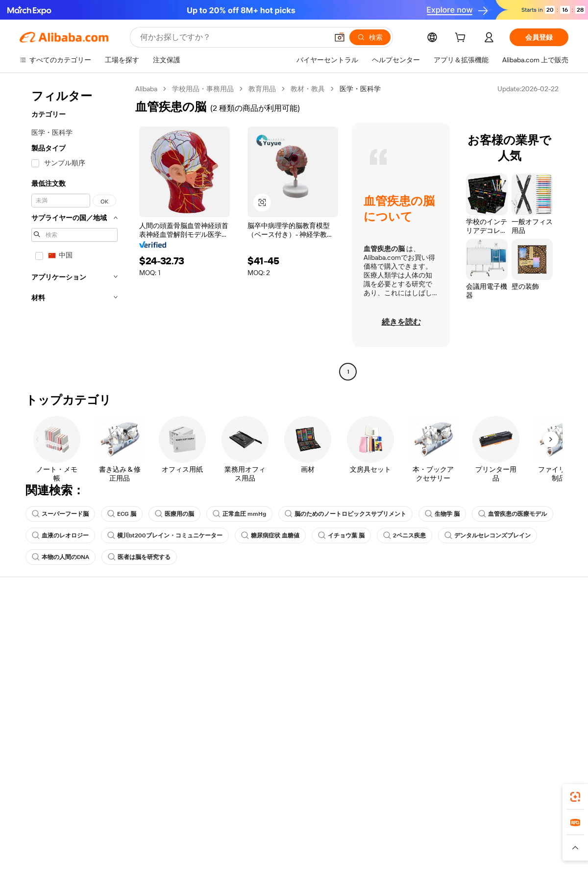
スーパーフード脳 (60, 514)
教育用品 (262, 89)
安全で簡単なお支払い (167, 622)
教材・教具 (308, 89)
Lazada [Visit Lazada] (307, 838)
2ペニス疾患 (404, 535)
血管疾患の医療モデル (513, 514)
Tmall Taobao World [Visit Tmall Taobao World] (233, 838)
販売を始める (378, 622)
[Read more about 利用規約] (390, 852)
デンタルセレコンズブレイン (488, 535)
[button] (340, 37)
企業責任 (484, 640)
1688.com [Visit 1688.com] (180, 838)
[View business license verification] (379, 871)
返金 (26, 678)
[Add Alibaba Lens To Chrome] (156, 794)
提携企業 (371, 678)
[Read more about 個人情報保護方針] (342, 852)
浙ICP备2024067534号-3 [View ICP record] (531, 871)
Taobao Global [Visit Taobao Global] (348, 838)
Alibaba (146, 89)
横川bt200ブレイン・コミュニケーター (165, 535)
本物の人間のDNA (61, 557)
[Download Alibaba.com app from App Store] (463, 794)
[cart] (462, 39)
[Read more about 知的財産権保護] (283, 852)
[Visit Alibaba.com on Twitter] (504, 717)
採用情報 (484, 678)
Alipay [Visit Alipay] (280, 838)
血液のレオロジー (60, 535)
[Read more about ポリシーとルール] (128, 852)
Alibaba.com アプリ (331, 794)
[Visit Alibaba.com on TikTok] (548, 717)
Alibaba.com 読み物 (275, 678)
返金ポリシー (153, 640)
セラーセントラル (385, 640)
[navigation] (74, 231)
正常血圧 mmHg (239, 514)
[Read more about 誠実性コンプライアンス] (449, 852)
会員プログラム (269, 640)
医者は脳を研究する (139, 557)
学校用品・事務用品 (203, 89)
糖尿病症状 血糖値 (270, 535)
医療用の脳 (174, 514)
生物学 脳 (442, 514)
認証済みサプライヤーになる (402, 659)
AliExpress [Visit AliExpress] (141, 838)
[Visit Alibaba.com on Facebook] (475, 717)
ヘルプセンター (44, 622)
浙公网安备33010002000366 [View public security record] (433, 871)
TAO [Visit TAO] (384, 838)
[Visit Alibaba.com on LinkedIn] (490, 717)
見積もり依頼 (266, 622)
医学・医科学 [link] (360, 89)
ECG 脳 (122, 514)
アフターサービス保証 (167, 678)
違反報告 (33, 696)
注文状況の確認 (44, 659)
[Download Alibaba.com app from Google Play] (535, 794)
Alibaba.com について (503, 622)
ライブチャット (44, 640)
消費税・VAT (265, 659)
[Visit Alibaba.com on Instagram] (519, 717)
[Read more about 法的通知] (176, 852)
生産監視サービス (160, 696)
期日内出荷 (149, 659)
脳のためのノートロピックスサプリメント (345, 514)
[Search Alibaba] (233, 37)
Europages (450, 838)
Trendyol (412, 838)
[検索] (370, 37)
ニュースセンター (498, 659)
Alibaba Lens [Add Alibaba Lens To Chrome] (40, 794)
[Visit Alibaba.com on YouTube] (534, 717)
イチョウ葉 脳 (341, 535)
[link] (575, 797)
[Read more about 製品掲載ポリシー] (224, 852)
